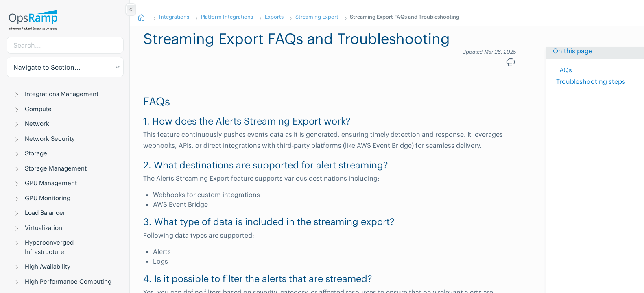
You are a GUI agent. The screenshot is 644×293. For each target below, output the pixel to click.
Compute (38, 109)
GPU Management (51, 183)
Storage (36, 153)
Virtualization (44, 228)
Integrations (174, 17)
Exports (274, 17)
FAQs (564, 70)
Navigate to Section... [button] (47, 67)
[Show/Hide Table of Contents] (131, 10)
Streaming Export (317, 17)
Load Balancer (45, 213)
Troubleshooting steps (591, 81)
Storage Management (56, 168)
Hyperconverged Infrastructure (49, 247)
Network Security (50, 139)
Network (37, 124)
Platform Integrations (227, 17)
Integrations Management (62, 94)
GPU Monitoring (48, 198)
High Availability (48, 266)
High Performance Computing (68, 281)
